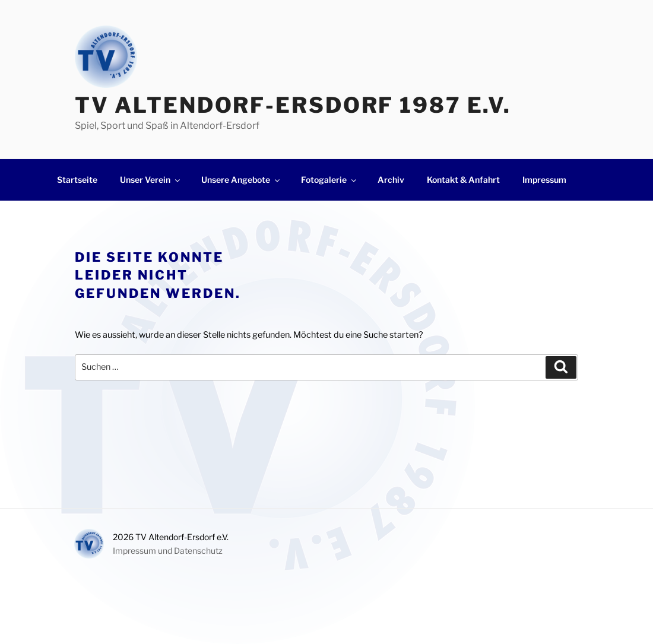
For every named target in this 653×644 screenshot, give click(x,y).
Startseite (77, 180)
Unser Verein (151, 180)
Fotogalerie (329, 180)
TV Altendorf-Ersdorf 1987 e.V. (293, 105)
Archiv (391, 180)
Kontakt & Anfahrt (463, 180)
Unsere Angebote (241, 180)
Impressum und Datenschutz (168, 551)
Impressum (544, 180)
